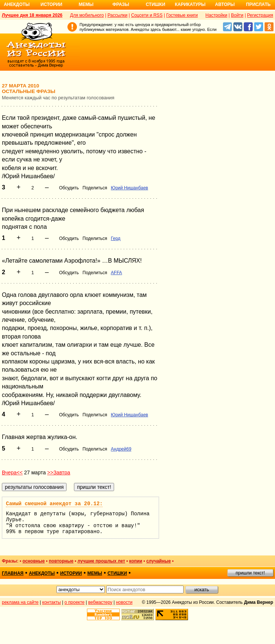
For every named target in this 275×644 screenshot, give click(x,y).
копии (136, 561)
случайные (159, 561)
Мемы (86, 4)
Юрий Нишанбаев (129, 188)
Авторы (225, 4)
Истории (51, 4)
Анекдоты (17, 4)
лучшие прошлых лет (101, 561)
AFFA (116, 273)
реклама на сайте (20, 602)
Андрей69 (121, 449)
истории (71, 573)
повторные (61, 561)
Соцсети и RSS (147, 15)
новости (124, 602)
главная (13, 573)
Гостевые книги (182, 15)
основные (33, 561)
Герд (116, 238)
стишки (117, 573)
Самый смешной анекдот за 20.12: (54, 504)
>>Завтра (59, 472)
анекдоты (42, 573)
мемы (95, 573)
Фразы (121, 4)
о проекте (75, 602)
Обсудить (69, 188)
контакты (52, 602)
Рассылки (117, 15)
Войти (237, 15)
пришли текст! (250, 573)
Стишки (155, 4)
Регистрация (260, 15)
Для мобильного (87, 15)
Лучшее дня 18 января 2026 (32, 15)
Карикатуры (190, 4)
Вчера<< (12, 472)
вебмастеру (100, 602)
